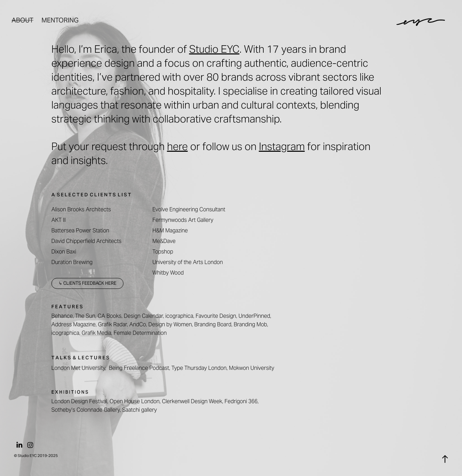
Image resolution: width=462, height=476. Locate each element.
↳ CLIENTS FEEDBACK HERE (87, 283)
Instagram (282, 146)
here (177, 146)
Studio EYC (214, 49)
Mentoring (60, 20)
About (22, 20)
